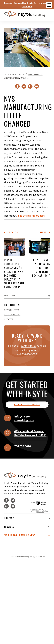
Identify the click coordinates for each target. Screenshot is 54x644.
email (22, 350)
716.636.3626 (29, 354)
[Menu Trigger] (49, 5)
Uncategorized (12, 78)
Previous (12, 232)
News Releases (35, 74)
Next (45, 232)
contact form (28, 346)
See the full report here (31, 216)
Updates (24, 78)
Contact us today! (27, 404)
